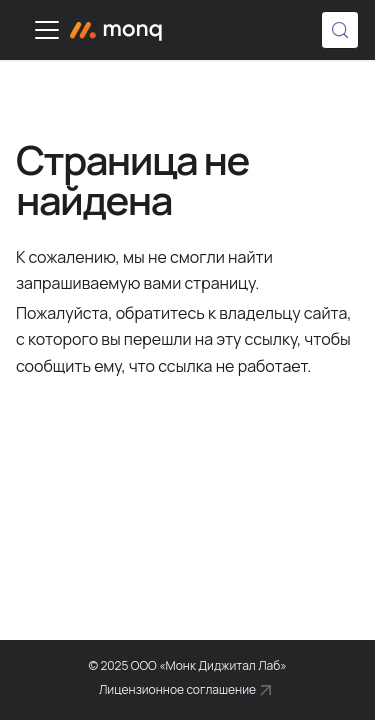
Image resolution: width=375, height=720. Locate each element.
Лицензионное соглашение (177, 689)
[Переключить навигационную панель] (47, 30)
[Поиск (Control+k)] (340, 30)
